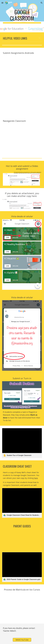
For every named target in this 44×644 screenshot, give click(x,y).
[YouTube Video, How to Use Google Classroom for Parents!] (22, 540)
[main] (22, 16)
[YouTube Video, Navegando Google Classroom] (22, 138)
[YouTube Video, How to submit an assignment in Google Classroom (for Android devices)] (22, 70)
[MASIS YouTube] (22, 640)
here (36, 478)
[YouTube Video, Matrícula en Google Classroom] (22, 607)
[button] (2, 3)
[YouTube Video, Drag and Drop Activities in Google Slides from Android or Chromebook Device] (22, 100)
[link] (22, 443)
